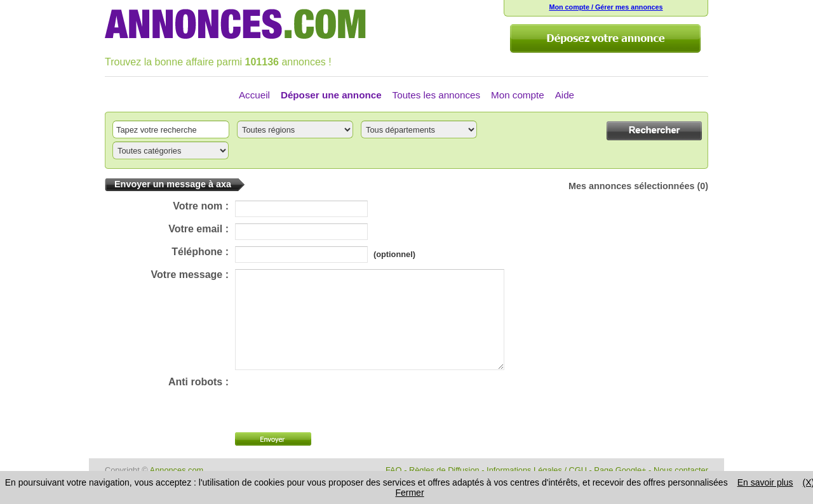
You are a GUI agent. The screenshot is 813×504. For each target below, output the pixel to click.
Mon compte (518, 95)
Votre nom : (201, 206)
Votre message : (190, 275)
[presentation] (332, 420)
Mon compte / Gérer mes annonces (606, 7)
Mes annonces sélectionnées (631, 186)
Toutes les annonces (436, 95)
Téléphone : (200, 252)
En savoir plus (765, 482)
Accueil (254, 95)
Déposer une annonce (331, 95)
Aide (565, 95)
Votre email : (198, 229)
